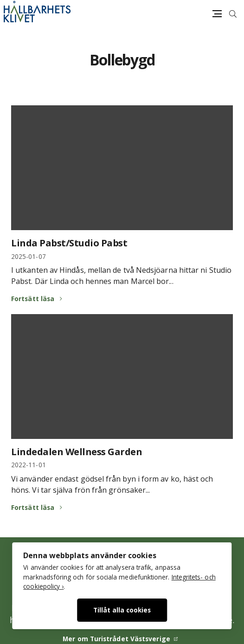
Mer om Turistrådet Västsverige (116, 639)
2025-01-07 (29, 256)
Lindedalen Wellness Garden (77, 452)
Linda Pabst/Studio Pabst (69, 243)
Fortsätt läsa (33, 299)
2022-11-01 (29, 465)
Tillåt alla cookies (122, 610)
